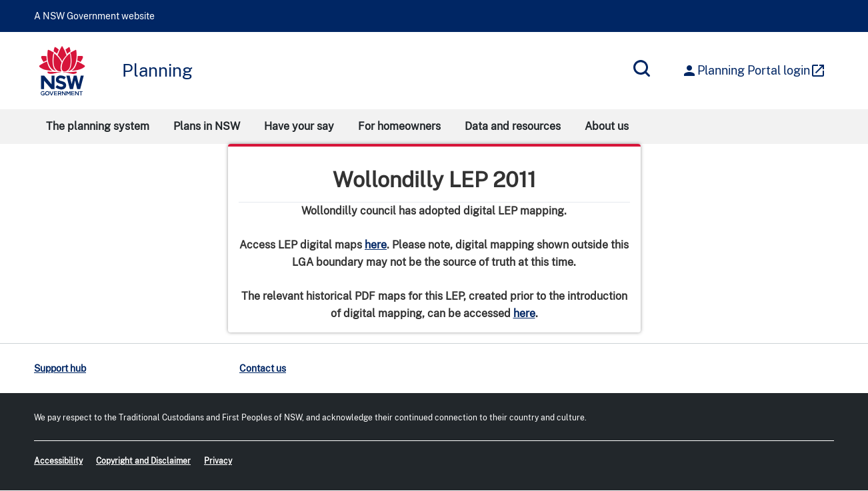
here (376, 245)
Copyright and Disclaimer (143, 461)
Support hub (60, 368)
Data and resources (513, 126)
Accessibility (58, 461)
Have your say (299, 126)
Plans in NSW (207, 126)
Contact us (263, 368)
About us (607, 126)
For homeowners (399, 126)
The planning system (98, 126)
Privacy (218, 461)
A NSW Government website (94, 16)
